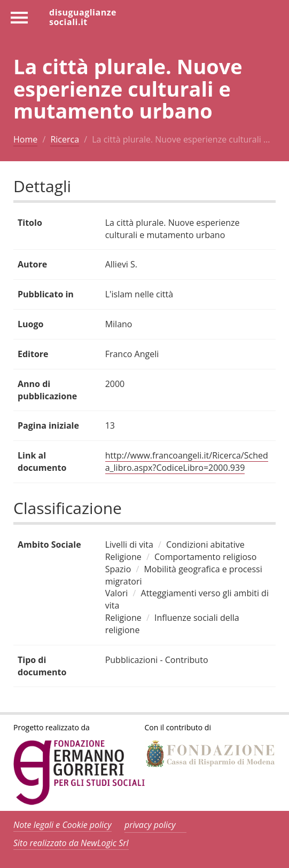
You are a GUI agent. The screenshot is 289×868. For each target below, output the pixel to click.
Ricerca (65, 139)
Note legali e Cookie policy (63, 825)
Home (25, 139)
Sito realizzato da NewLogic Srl (71, 843)
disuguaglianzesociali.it (83, 17)
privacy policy (150, 825)
